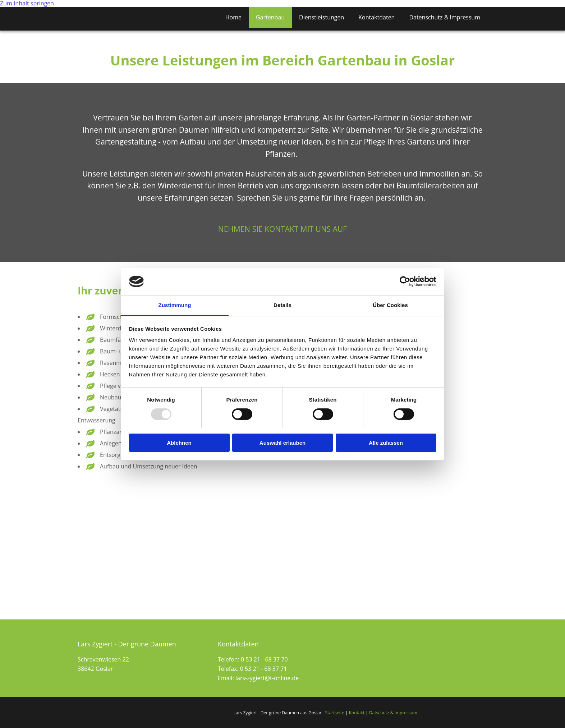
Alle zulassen (386, 443)
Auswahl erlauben (282, 443)
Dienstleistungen (321, 17)
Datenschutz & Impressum (445, 17)
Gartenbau (270, 17)
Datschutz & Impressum (393, 713)
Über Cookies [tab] (390, 305)
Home (233, 17)
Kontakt (357, 713)
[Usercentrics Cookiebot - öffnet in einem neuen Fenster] (405, 281)
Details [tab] (282, 305)
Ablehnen (179, 443)
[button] (282, 229)
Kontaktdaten (376, 17)
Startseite (335, 713)
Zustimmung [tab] (175, 305)
